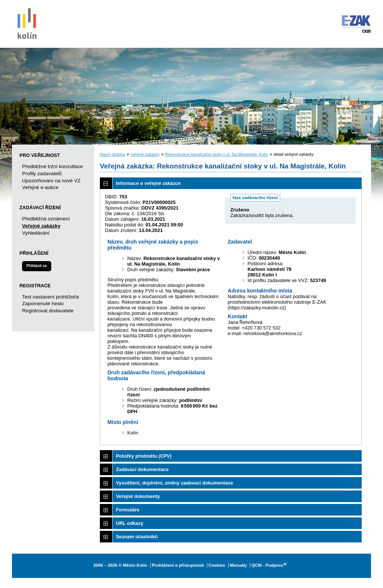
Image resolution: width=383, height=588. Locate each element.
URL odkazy (130, 523)
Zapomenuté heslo (43, 304)
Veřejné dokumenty (138, 496)
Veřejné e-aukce (40, 187)
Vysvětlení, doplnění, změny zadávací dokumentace (174, 483)
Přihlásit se (36, 266)
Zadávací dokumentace (142, 469)
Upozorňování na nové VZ (51, 181)
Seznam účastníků (137, 537)
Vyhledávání (36, 233)
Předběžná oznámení (46, 219)
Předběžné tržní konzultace (53, 166)
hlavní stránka (113, 154)
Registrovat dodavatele (48, 311)
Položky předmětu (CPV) (144, 456)
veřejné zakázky (145, 154)
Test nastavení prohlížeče (50, 297)
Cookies (217, 565)
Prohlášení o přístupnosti (178, 565)
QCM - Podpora (267, 565)
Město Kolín (27, 22)
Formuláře (128, 510)
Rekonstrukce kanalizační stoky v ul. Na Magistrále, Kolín (217, 154)
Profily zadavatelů (42, 174)
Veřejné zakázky (41, 226)
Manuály (238, 565)
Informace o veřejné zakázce (148, 183)
